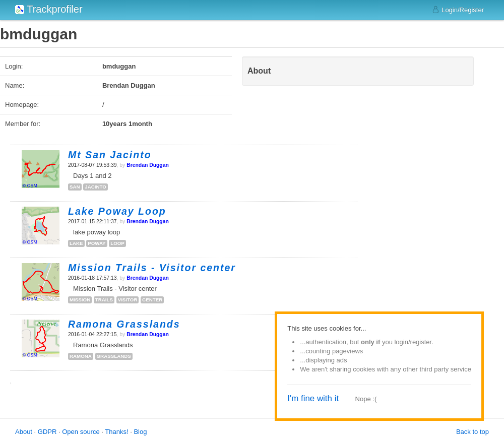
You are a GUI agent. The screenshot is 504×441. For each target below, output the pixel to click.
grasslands (114, 356)
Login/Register (458, 10)
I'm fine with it (313, 398)
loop (117, 243)
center (152, 300)
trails (104, 300)
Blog (140, 432)
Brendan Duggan (148, 165)
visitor (128, 300)
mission (80, 300)
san (75, 187)
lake (76, 243)
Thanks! (116, 432)
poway (97, 243)
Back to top (472, 432)
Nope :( (366, 399)
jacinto (96, 187)
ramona (81, 356)
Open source (81, 432)
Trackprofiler (49, 9)
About (24, 432)
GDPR (47, 432)
